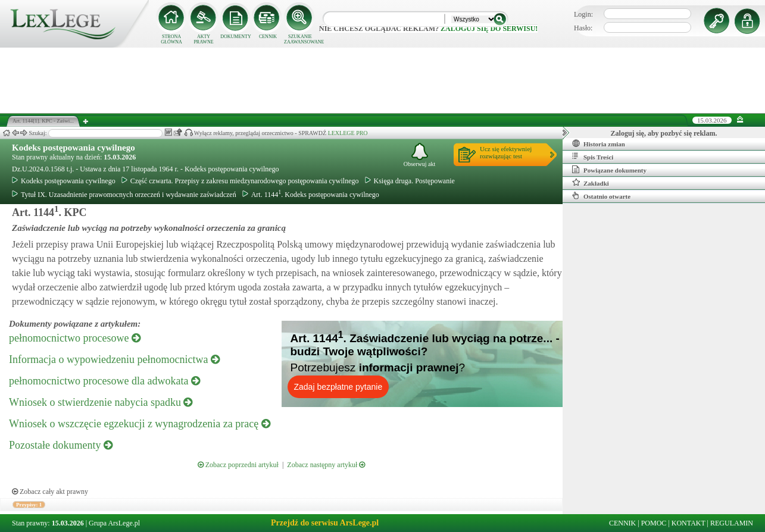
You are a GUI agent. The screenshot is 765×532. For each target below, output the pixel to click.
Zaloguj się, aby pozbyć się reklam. (664, 133)
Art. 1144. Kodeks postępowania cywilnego (311, 195)
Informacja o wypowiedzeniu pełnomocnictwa (114, 359)
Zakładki (591, 183)
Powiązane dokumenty (609, 170)
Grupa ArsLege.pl (114, 523)
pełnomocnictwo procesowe (75, 338)
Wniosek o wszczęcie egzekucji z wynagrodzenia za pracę (140, 424)
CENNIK (268, 37)
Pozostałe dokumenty (61, 445)
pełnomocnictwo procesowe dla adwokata (104, 381)
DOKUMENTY (236, 37)
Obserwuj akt (420, 155)
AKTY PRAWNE (203, 39)
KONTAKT (688, 523)
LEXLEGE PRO (348, 133)
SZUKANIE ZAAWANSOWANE (300, 39)
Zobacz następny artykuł (326, 465)
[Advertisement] (383, 80)
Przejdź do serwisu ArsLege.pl (325, 523)
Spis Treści (593, 157)
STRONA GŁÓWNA (171, 39)
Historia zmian (599, 143)
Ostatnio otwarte (601, 196)
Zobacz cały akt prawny (50, 492)
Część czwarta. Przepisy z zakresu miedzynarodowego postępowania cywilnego (240, 181)
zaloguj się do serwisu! (489, 29)
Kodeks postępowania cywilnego (74, 148)
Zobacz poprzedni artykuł (238, 465)
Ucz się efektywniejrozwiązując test (506, 152)
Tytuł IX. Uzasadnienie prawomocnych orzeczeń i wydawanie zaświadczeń (124, 195)
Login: (583, 14)
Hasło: (583, 28)
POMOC (654, 523)
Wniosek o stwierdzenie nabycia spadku (101, 402)
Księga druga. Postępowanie (410, 181)
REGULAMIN (732, 523)
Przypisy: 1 (29, 505)
